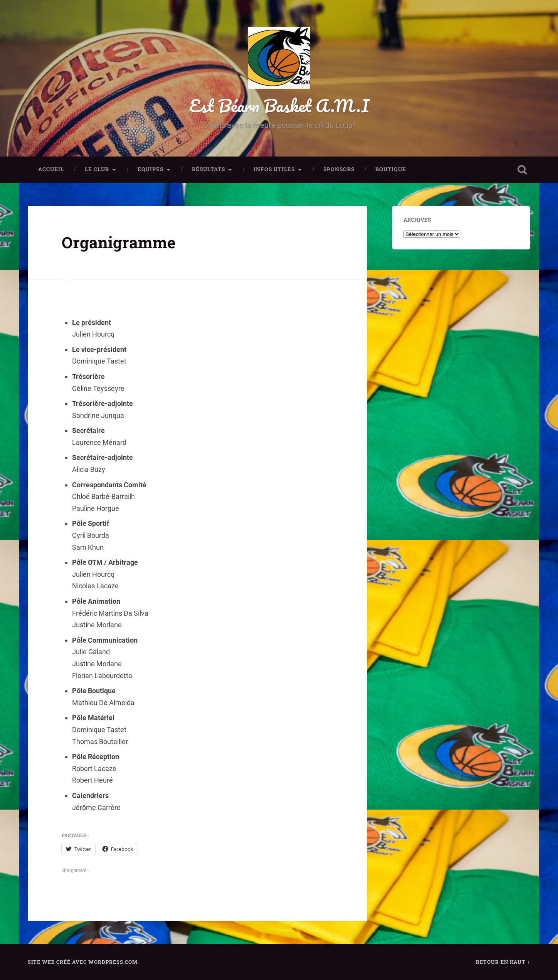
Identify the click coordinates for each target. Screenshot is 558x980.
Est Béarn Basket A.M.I (279, 105)
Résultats (208, 169)
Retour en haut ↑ (503, 962)
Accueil (51, 169)
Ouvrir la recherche (523, 170)
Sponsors (339, 169)
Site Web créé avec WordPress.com (83, 962)
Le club (97, 169)
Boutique (391, 169)
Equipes (150, 169)
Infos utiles (274, 169)
